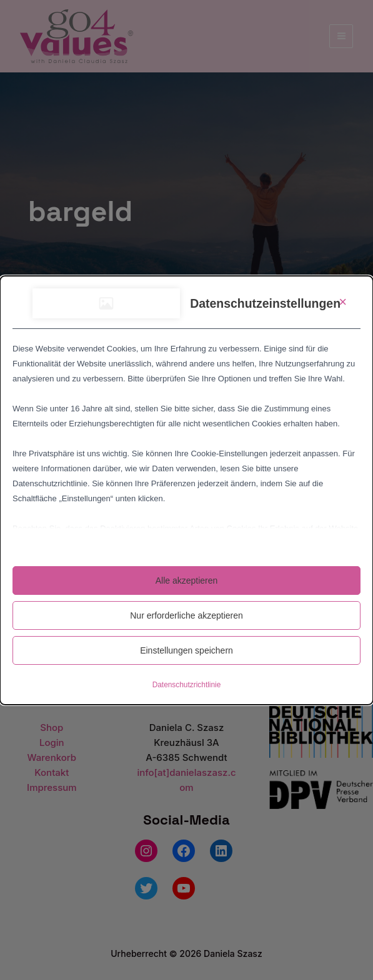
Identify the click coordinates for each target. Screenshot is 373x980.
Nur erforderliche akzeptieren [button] (186, 615)
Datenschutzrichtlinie (187, 685)
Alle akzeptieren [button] (187, 581)
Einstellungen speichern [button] (186, 650)
